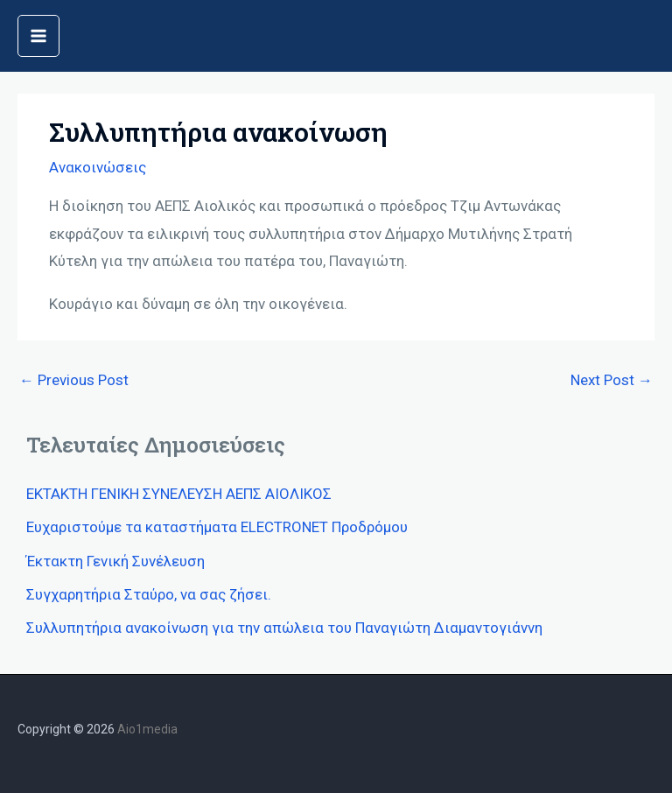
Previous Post (74, 380)
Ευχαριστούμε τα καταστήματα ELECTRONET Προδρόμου (217, 527)
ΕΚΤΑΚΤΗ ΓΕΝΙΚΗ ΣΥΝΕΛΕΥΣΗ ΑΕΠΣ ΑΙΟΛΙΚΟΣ (179, 494)
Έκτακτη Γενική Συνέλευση (115, 561)
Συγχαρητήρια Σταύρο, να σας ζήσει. (149, 594)
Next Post (612, 380)
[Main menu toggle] (38, 36)
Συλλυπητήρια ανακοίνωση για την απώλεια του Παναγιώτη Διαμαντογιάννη (284, 628)
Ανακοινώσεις (98, 167)
